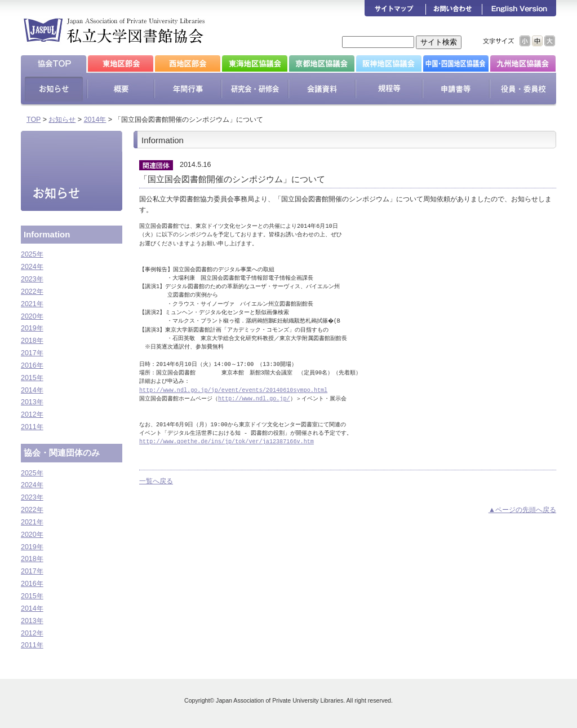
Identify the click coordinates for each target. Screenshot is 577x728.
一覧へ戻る (156, 481)
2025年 (32, 254)
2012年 (32, 414)
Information (47, 234)
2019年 (32, 328)
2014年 (95, 120)
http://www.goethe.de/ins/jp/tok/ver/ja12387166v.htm (227, 442)
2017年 (32, 353)
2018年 (32, 341)
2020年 (32, 316)
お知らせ (62, 120)
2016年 (32, 365)
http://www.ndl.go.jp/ (254, 399)
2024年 (32, 267)
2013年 (32, 402)
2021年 (32, 304)
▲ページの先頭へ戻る (522, 510)
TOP (34, 120)
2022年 (32, 292)
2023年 (32, 279)
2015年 (32, 378)
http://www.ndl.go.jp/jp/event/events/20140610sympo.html (233, 390)
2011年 (32, 427)
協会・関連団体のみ (62, 453)
